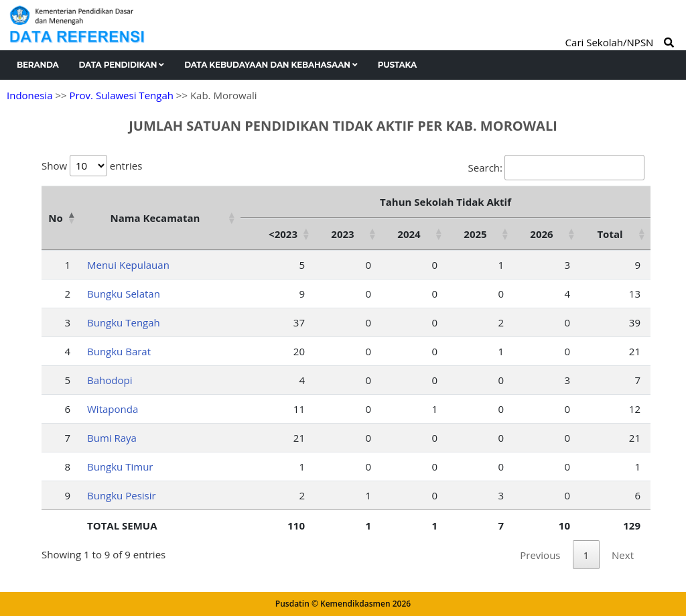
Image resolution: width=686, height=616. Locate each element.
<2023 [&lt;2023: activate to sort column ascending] (283, 234)
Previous (540, 555)
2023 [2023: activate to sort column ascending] (342, 234)
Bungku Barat (119, 351)
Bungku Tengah (124, 322)
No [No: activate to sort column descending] (55, 218)
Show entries (92, 166)
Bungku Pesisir (122, 495)
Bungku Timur (120, 467)
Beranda (38, 65)
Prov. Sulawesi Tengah (121, 95)
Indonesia (29, 95)
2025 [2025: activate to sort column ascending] (475, 234)
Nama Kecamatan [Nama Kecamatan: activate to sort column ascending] (155, 218)
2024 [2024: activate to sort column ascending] (409, 234)
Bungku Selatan (124, 294)
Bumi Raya (112, 438)
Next (623, 555)
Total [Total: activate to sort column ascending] (610, 234)
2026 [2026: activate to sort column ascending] (541, 234)
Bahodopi (110, 380)
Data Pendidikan (122, 65)
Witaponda (113, 409)
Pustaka (397, 65)
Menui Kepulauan (128, 265)
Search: (556, 168)
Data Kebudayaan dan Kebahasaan (271, 65)
